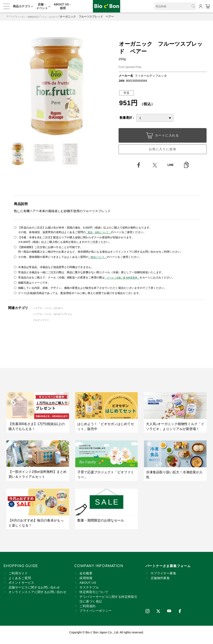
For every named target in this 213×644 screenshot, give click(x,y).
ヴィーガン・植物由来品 (32, 17)
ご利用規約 (87, 611)
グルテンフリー (43, 325)
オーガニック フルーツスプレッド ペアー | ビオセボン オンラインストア (106, 6)
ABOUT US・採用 (63, 6)
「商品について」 (99, 262)
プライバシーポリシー (96, 615)
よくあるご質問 (20, 583)
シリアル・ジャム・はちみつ (51, 313)
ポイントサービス (21, 587)
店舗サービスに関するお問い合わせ (34, 592)
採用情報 (86, 583)
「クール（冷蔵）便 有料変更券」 (125, 282)
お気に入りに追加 (162, 152)
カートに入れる (162, 136)
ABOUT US (88, 587)
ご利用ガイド (18, 578)
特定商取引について (94, 597)
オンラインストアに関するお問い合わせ (37, 597)
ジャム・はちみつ (60, 17)
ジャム (76, 319)
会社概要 (86, 578)
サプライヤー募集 (163, 578)
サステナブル (89, 592)
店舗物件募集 (160, 583)
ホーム (11, 17)
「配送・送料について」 (101, 237)
